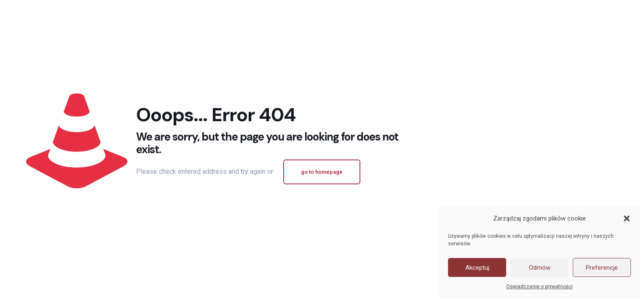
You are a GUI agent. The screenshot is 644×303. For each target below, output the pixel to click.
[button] (627, 218)
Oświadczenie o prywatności (539, 287)
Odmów (540, 268)
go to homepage (322, 172)
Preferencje (602, 268)
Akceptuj (477, 268)
